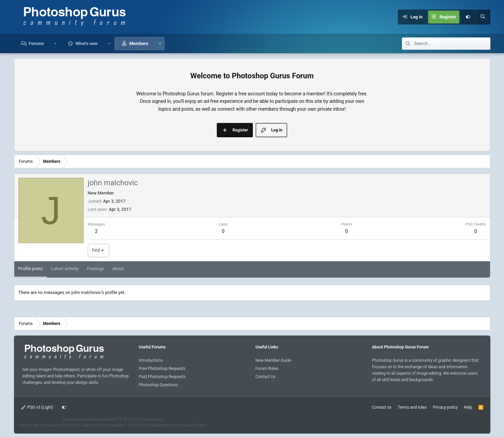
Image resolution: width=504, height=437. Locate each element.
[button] (56, 44)
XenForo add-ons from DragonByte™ (97, 425)
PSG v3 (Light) (37, 407)
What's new (87, 43)
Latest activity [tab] (65, 269)
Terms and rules (412, 407)
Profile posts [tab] (31, 269)
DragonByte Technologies (171, 425)
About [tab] (118, 269)
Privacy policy (445, 407)
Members (139, 43)
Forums (36, 43)
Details (200, 425)
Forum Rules (267, 369)
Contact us (381, 407)
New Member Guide (273, 360)
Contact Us (266, 377)
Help (468, 407)
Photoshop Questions (158, 385)
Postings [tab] (95, 269)
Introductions (151, 360)
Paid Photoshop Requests (162, 377)
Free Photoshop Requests (162, 369)
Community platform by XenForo (113, 419)
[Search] (483, 17)
